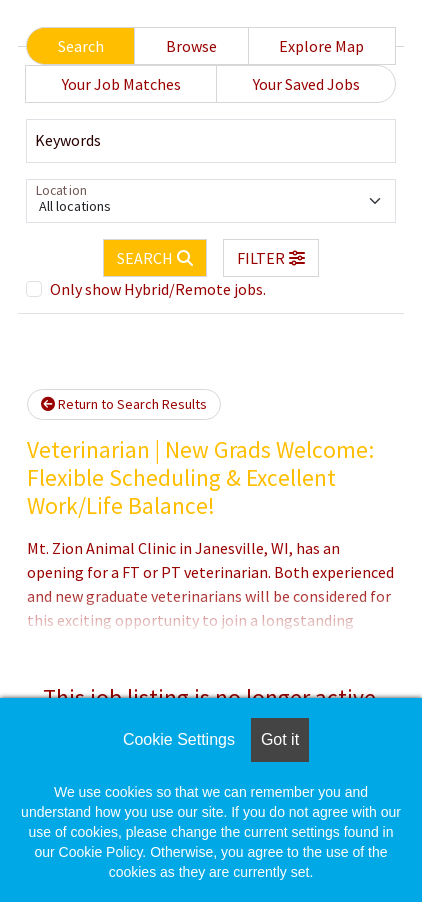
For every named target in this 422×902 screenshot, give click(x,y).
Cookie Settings (179, 739)
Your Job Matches (121, 84)
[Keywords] (211, 141)
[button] (271, 258)
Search (81, 46)
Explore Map (321, 46)
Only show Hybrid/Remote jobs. (158, 289)
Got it (280, 739)
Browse (191, 46)
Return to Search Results (124, 404)
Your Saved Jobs (306, 84)
